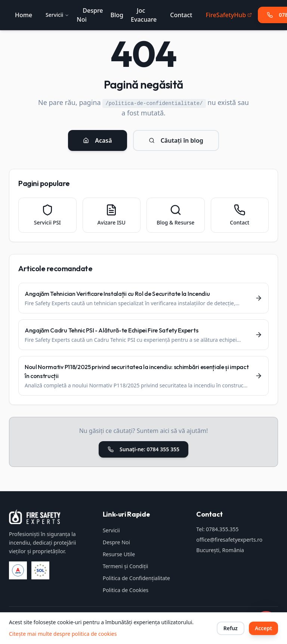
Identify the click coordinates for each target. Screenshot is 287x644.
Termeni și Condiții (126, 566)
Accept (263, 628)
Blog (117, 15)
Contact (181, 15)
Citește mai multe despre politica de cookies (63, 634)
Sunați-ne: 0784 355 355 (143, 449)
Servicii (57, 15)
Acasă (97, 140)
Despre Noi (116, 542)
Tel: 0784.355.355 (217, 529)
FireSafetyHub (229, 15)
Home (24, 15)
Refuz (231, 628)
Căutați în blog (176, 140)
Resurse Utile (119, 554)
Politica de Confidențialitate (136, 578)
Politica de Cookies (126, 590)
